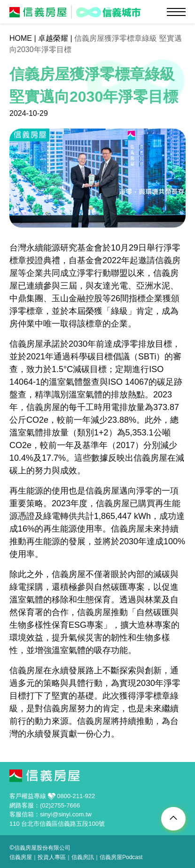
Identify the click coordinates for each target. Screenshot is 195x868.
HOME (21, 38)
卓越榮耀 (53, 38)
